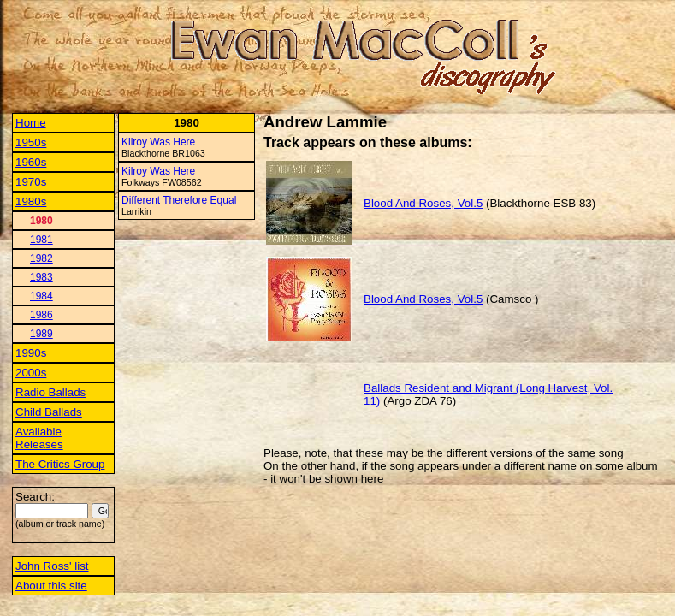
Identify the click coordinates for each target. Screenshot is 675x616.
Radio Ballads (50, 392)
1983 (41, 277)
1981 (41, 240)
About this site (51, 586)
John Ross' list (52, 566)
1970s (31, 182)
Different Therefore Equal (179, 200)
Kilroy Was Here (158, 142)
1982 (41, 258)
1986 (41, 315)
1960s (31, 162)
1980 (41, 221)
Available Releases (39, 438)
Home (31, 123)
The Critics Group (60, 464)
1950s (31, 142)
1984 (41, 296)
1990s (31, 353)
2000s (31, 373)
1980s (31, 201)
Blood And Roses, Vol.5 (423, 203)
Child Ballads (49, 412)
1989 (41, 334)
